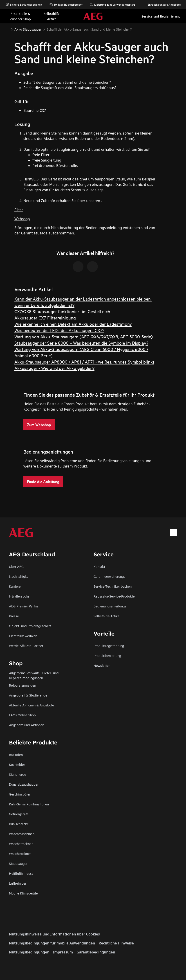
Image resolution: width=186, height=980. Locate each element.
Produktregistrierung (109, 646)
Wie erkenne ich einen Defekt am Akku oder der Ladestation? (73, 324)
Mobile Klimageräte (23, 893)
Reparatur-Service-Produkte (114, 596)
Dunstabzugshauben (24, 784)
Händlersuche (19, 596)
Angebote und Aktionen (27, 725)
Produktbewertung (107, 655)
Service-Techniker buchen (113, 586)
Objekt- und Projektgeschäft (30, 626)
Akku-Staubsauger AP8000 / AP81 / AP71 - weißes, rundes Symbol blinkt (84, 362)
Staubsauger (18, 863)
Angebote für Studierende (28, 695)
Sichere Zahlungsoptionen (24, 4)
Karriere (15, 586)
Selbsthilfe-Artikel (107, 616)
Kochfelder (17, 764)
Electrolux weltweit (23, 636)
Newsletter (102, 665)
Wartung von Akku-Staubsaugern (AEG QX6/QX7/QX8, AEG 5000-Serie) (84, 336)
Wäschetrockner (21, 844)
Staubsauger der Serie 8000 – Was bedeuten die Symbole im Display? (81, 343)
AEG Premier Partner (24, 606)
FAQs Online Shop (22, 715)
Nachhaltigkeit (20, 576)
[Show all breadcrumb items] (7, 29)
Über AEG (16, 566)
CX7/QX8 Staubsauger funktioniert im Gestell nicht (63, 311)
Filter (19, 209)
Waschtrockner (20, 853)
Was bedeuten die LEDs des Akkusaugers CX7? (59, 330)
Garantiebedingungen (96, 952)
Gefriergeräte (19, 814)
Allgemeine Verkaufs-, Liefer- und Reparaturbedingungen (34, 675)
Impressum (63, 952)
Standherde (18, 774)
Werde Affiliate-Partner (26, 646)
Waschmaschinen (22, 834)
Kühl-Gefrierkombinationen (29, 804)
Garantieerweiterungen (110, 576)
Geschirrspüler (20, 794)
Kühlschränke (19, 824)
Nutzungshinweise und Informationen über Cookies (54, 934)
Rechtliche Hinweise (116, 943)
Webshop (22, 218)
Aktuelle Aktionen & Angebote (31, 705)
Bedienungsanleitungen (111, 606)
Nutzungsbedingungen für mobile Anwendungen (52, 943)
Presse (14, 616)
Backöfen (16, 754)
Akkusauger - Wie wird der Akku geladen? (54, 368)
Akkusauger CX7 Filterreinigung (45, 318)
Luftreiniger (18, 883)
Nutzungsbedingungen (29, 952)
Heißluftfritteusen (22, 873)
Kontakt (99, 566)
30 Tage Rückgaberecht (66, 4)
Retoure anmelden (22, 685)
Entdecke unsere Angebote (162, 4)
